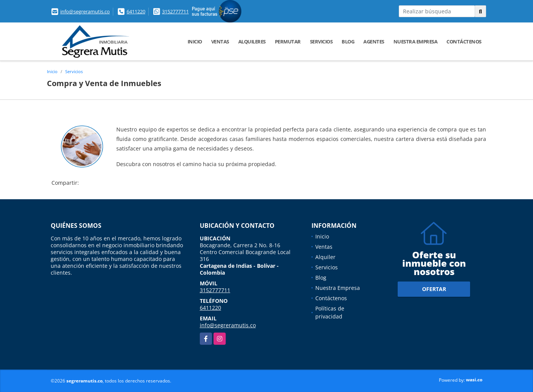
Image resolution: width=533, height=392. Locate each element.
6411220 (136, 11)
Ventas (220, 42)
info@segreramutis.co (85, 11)
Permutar (288, 42)
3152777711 (175, 11)
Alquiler (325, 257)
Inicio (195, 42)
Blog (348, 42)
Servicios (321, 42)
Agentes (374, 42)
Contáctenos (464, 42)
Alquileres (252, 42)
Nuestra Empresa (416, 42)
